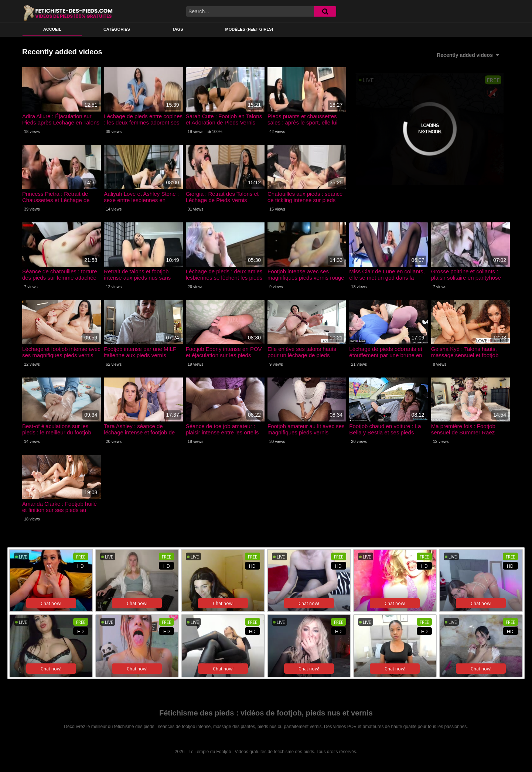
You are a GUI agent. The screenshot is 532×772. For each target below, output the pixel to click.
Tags (178, 29)
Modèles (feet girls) (249, 29)
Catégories (117, 29)
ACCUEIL (52, 29)
